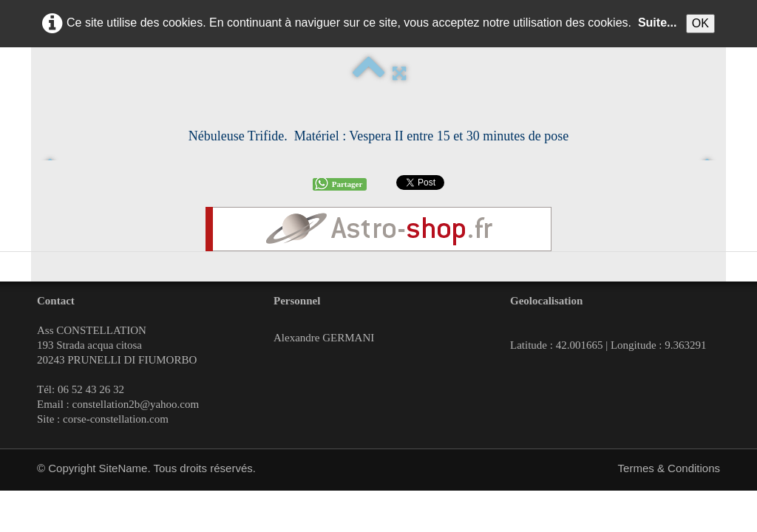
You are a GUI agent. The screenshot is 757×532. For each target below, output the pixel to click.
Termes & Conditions (669, 468)
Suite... (657, 23)
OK (700, 23)
